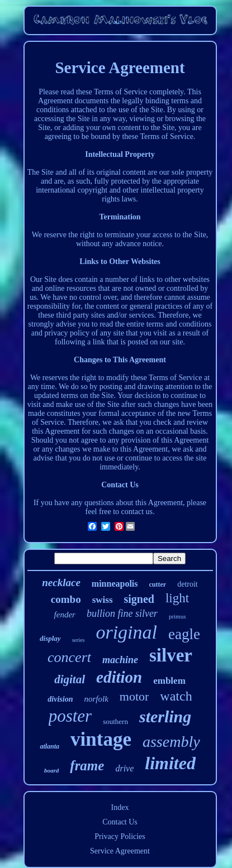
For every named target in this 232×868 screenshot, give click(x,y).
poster (70, 716)
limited (170, 763)
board (51, 770)
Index (120, 807)
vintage (101, 739)
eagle (184, 634)
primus (177, 616)
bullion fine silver (122, 613)
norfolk (96, 699)
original (126, 632)
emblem (169, 681)
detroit (188, 584)
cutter (158, 584)
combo (66, 599)
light (177, 598)
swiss (103, 600)
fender (65, 615)
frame (87, 766)
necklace (61, 582)
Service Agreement (120, 851)
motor (134, 696)
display (50, 638)
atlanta (49, 746)
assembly (171, 742)
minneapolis (115, 584)
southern (115, 721)
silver (171, 655)
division (60, 699)
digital (70, 679)
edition (119, 677)
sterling (165, 716)
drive (124, 768)
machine (120, 660)
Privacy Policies (120, 836)
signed (139, 599)
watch (176, 696)
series (79, 640)
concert (69, 657)
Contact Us (120, 822)
